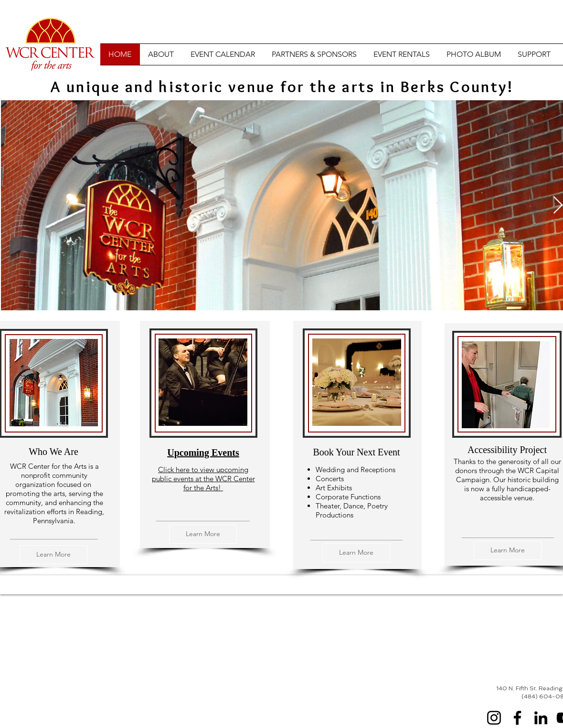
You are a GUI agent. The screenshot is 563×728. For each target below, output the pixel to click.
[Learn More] (53, 555)
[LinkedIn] (541, 718)
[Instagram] (494, 718)
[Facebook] (517, 718)
